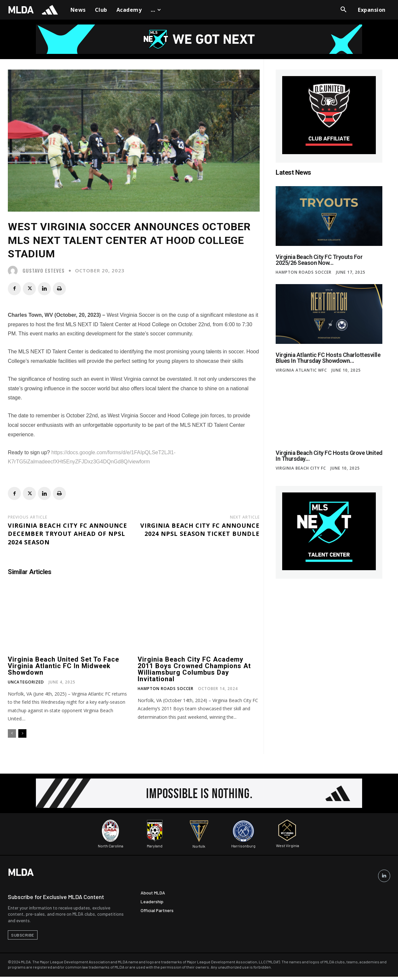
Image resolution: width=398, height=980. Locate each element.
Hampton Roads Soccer (166, 689)
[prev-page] (12, 733)
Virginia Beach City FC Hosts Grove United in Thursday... (329, 456)
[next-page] (22, 733)
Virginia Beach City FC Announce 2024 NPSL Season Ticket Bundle (200, 530)
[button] (344, 10)
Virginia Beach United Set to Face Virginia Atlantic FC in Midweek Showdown (63, 666)
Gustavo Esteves (44, 271)
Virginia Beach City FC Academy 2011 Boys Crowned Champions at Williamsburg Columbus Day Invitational (194, 669)
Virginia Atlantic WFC (301, 370)
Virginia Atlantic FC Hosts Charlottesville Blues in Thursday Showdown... (328, 358)
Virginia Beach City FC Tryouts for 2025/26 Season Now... (319, 260)
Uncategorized (26, 682)
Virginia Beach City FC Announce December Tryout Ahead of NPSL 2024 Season (68, 534)
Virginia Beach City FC (301, 468)
